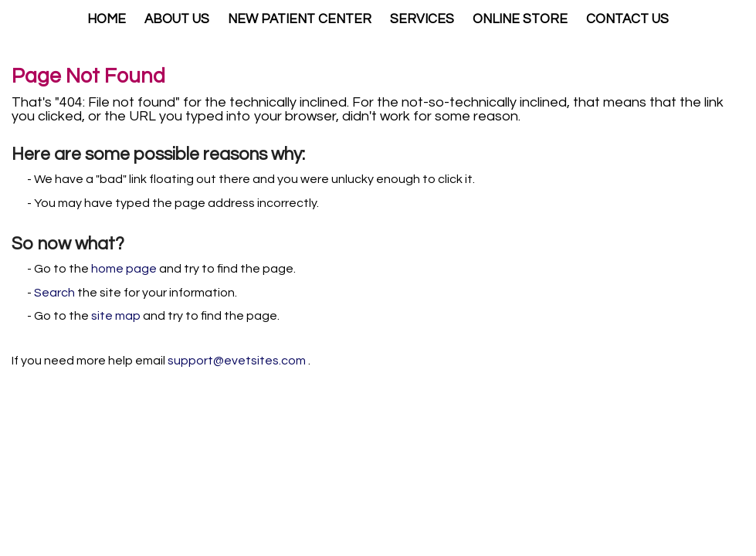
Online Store (520, 19)
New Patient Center (300, 19)
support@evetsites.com (237, 361)
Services (422, 19)
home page (124, 269)
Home (107, 19)
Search (54, 293)
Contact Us (627, 19)
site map (116, 316)
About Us (177, 19)
